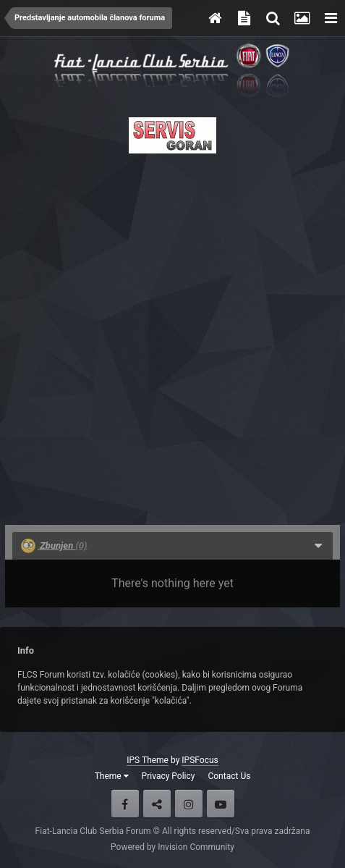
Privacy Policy (169, 776)
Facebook (125, 804)
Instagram (189, 804)
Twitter (157, 804)
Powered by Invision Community (172, 847)
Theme (112, 776)
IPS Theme (148, 760)
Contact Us (229, 776)
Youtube (221, 804)
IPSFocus (200, 760)
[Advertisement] (172, 335)
